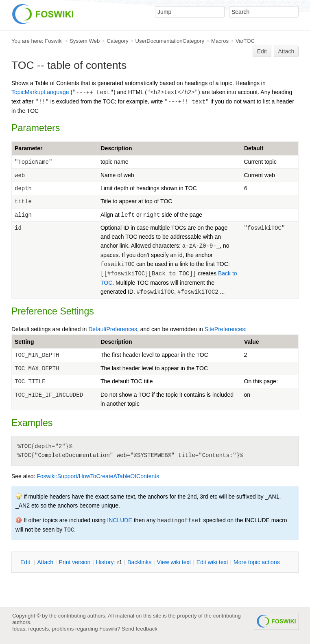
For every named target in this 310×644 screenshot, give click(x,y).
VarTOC (245, 41)
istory (105, 562)
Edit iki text (212, 562)
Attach (286, 51)
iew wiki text (174, 562)
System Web (85, 41)
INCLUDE (119, 520)
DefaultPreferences (113, 329)
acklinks (139, 562)
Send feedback (140, 629)
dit (26, 562)
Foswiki (54, 41)
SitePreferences (225, 329)
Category (117, 41)
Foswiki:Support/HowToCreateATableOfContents (98, 476)
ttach (45, 562)
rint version (75, 562)
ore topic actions (257, 562)
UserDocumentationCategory (170, 41)
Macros (220, 41)
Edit (262, 51)
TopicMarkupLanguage (40, 92)
